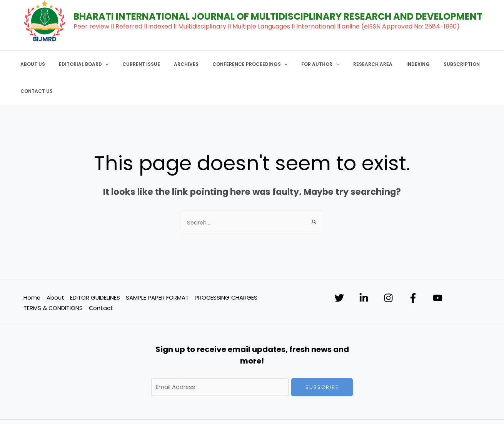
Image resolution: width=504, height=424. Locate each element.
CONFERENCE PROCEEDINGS (231, 64)
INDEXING (385, 64)
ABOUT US (32, 64)
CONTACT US (468, 64)
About (55, 271)
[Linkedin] (365, 271)
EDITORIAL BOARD (79, 64)
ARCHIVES (172, 64)
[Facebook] (415, 271)
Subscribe (322, 361)
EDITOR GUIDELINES (95, 271)
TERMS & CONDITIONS (53, 281)
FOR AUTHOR (297, 64)
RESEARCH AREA (345, 64)
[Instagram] (390, 271)
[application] (100, 64)
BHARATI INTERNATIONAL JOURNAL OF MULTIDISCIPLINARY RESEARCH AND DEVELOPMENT (278, 16)
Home (32, 271)
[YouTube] (441, 271)
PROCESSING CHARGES (226, 271)
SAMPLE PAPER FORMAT (157, 271)
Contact (101, 281)
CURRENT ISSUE (132, 64)
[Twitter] (339, 271)
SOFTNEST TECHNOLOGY (396, 409)
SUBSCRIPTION (424, 64)
